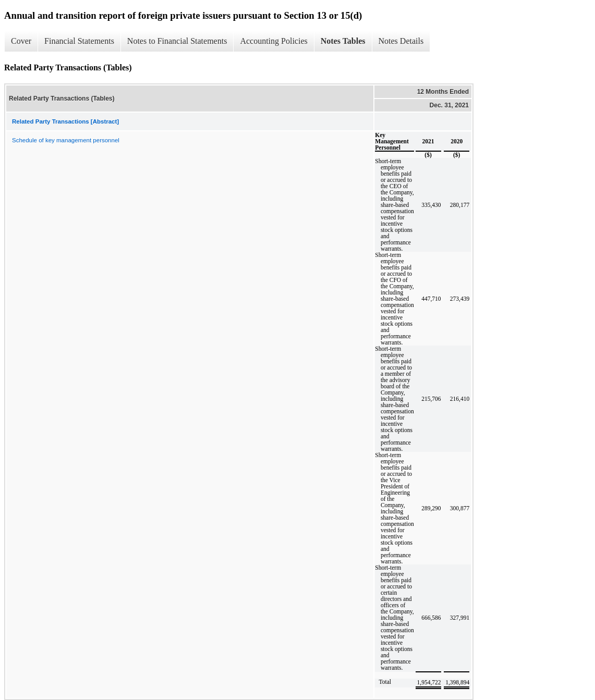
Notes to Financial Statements (177, 41)
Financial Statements (79, 41)
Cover (21, 41)
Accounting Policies (274, 41)
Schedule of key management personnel (66, 140)
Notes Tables (343, 41)
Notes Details (401, 41)
